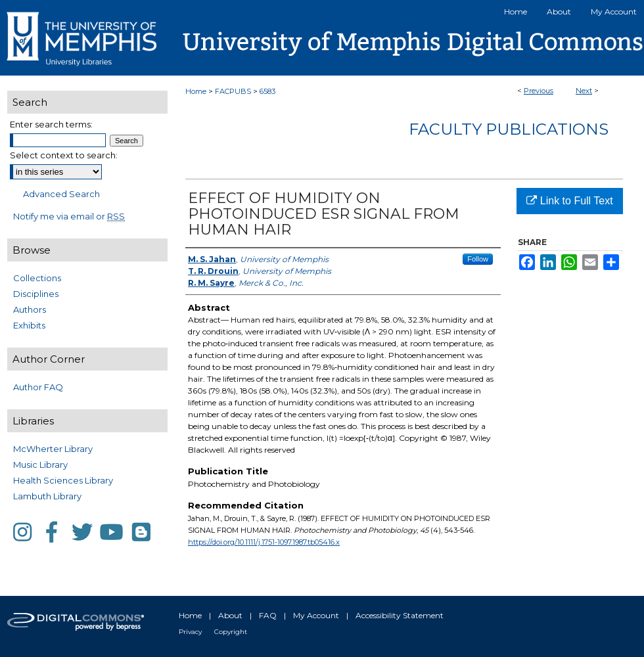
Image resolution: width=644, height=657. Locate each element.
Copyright (231, 632)
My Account (316, 615)
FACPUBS (233, 91)
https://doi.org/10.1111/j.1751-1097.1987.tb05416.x (264, 542)
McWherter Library (53, 449)
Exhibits (29, 325)
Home (196, 91)
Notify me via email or (69, 216)
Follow (478, 259)
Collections (37, 278)
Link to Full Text (569, 201)
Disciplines (36, 294)
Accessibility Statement (400, 615)
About (230, 615)
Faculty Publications (509, 129)
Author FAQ (38, 387)
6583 (267, 91)
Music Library (40, 464)
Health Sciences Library (63, 480)
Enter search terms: (51, 124)
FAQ (268, 615)
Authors (30, 309)
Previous (539, 91)
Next (584, 91)
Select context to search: (64, 155)
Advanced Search (61, 194)
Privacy (190, 632)
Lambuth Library (47, 496)
